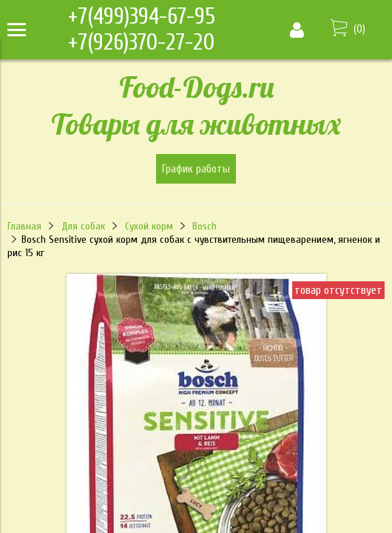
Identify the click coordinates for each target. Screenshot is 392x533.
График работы (196, 169)
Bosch (205, 226)
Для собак (83, 226)
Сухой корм (149, 226)
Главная (24, 226)
